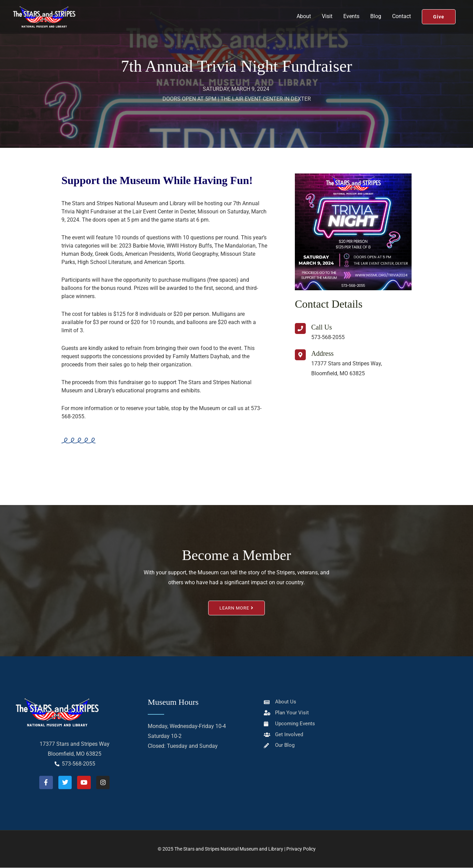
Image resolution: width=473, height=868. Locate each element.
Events (351, 20)
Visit (327, 20)
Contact (402, 20)
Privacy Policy (301, 849)
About (304, 20)
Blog (376, 20)
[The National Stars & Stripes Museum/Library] (353, 428)
